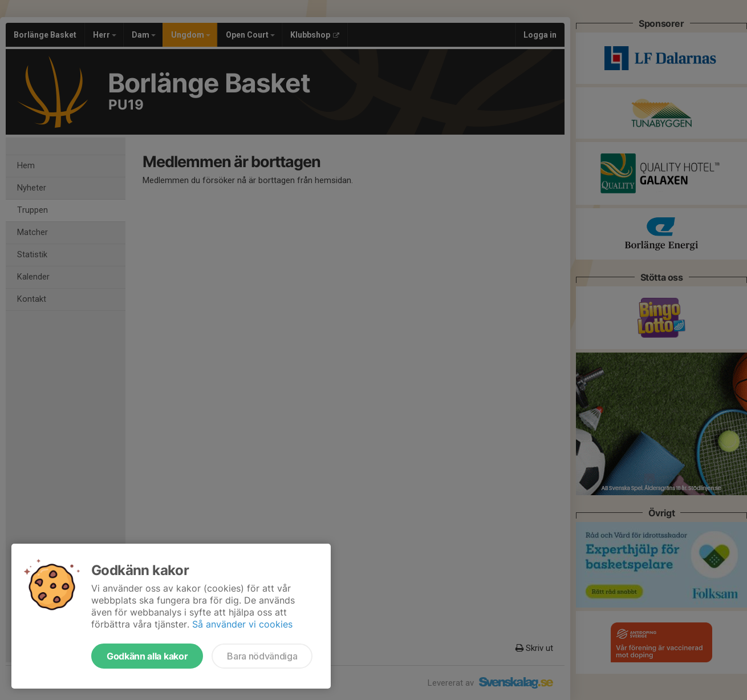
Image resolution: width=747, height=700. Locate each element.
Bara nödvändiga (262, 656)
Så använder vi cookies (242, 624)
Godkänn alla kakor (147, 656)
